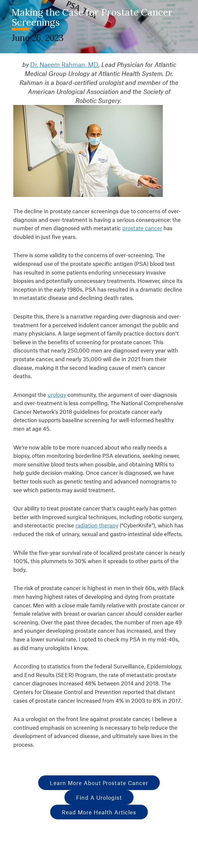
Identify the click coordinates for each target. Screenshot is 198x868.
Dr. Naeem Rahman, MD (64, 64)
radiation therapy (97, 525)
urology (57, 395)
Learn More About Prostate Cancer (99, 783)
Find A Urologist (99, 797)
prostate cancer (142, 228)
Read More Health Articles (99, 812)
